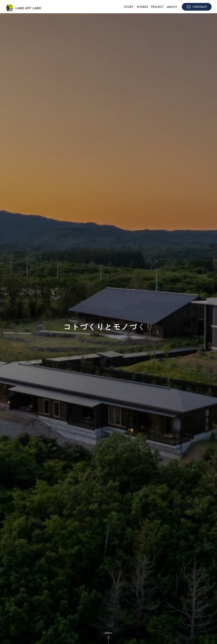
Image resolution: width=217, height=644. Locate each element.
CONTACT (200, 7)
